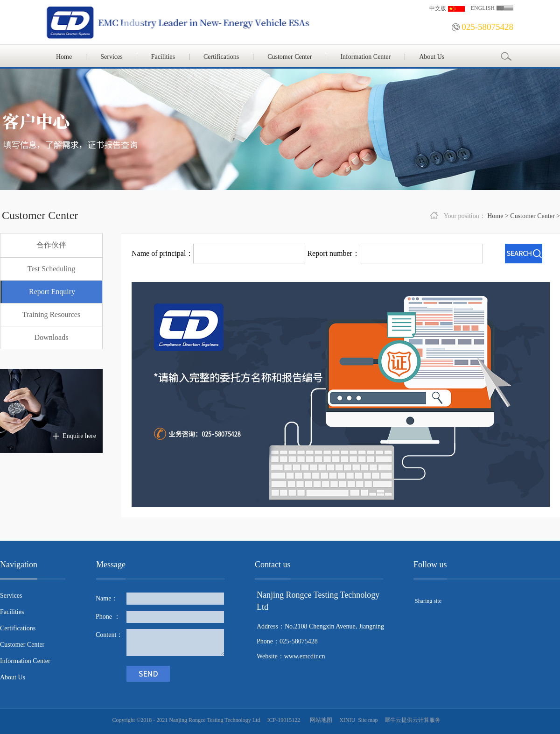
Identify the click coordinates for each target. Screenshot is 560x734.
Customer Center (532, 216)
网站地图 (320, 720)
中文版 (438, 8)
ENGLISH (483, 8)
